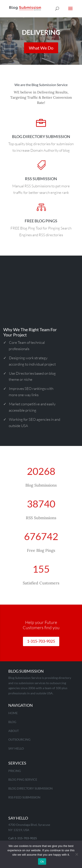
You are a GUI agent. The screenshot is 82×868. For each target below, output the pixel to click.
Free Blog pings (41, 221)
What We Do (41, 50)
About (14, 731)
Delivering (41, 34)
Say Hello (16, 748)
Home (13, 713)
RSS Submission (41, 179)
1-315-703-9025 (41, 641)
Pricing (15, 771)
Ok (42, 862)
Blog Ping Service (23, 779)
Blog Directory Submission (41, 136)
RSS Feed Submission (24, 797)
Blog (12, 722)
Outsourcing (19, 739)
